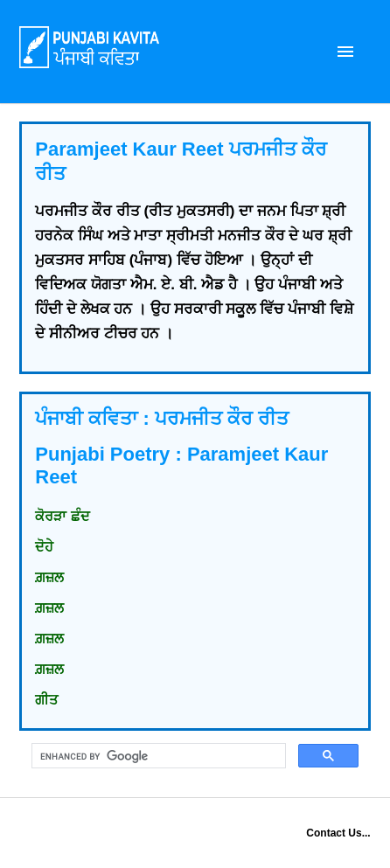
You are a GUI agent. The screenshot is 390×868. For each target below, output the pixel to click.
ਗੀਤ (46, 700)
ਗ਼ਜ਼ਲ (49, 577)
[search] (157, 756)
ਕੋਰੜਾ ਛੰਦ (62, 516)
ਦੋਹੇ (44, 547)
